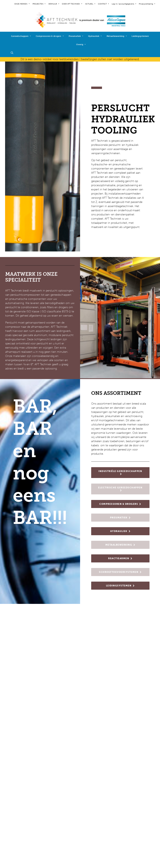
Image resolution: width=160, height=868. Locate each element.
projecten (11, 801)
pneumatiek (51, 817)
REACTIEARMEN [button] (120, 558)
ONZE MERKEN (22, 4)
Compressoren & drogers (50, 36)
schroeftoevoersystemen (60, 834)
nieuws (10, 805)
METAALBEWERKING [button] (120, 545)
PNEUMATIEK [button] (120, 518)
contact (10, 809)
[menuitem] (23, 4)
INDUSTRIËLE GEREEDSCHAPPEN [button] (120, 472)
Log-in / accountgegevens (124, 4)
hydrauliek (50, 822)
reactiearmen (52, 830)
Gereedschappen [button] (21, 36)
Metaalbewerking (117, 36)
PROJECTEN (39, 4)
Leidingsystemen (140, 36)
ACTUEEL (90, 4)
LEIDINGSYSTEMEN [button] (120, 586)
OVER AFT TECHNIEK (72, 4)
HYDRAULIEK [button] (120, 531)
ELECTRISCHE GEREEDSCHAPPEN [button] (120, 489)
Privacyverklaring (147, 4)
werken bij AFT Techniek (20, 797)
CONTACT (103, 4)
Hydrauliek (95, 36)
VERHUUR (54, 4)
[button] (13, 53)
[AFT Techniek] (80, 20)
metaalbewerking (55, 826)
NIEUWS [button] (80, 721)
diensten (49, 838)
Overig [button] (81, 44)
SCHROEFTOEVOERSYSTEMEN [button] (120, 572)
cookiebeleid (13, 824)
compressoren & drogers (60, 813)
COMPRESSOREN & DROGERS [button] (120, 504)
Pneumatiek (76, 36)
